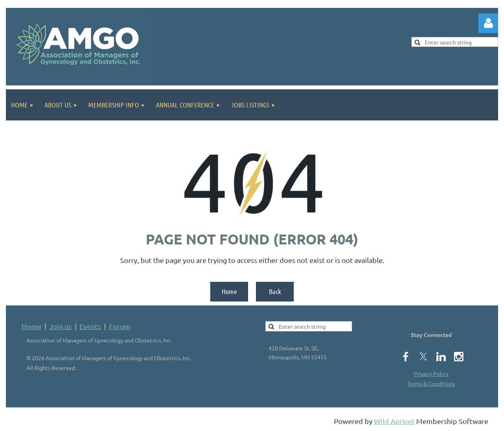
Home (229, 291)
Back (275, 291)
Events (90, 326)
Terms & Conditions (431, 383)
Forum (120, 326)
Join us (60, 326)
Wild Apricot (394, 421)
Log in (488, 23)
